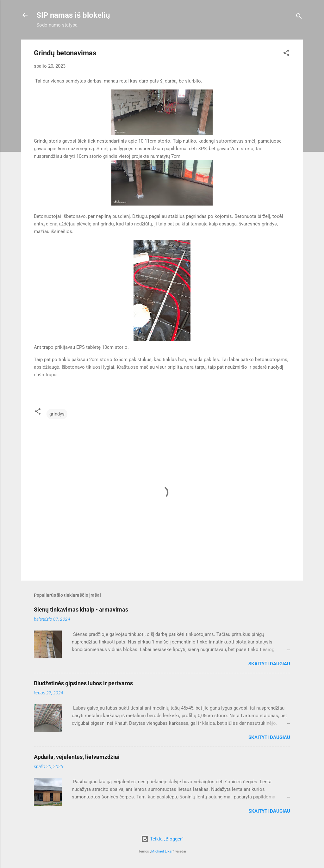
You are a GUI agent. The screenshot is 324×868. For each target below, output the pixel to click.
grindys (57, 414)
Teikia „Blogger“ (162, 839)
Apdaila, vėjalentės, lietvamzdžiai (77, 757)
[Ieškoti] (299, 17)
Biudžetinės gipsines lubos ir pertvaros (83, 683)
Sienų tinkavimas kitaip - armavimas (81, 609)
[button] (286, 54)
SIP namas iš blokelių (73, 15)
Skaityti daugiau (269, 664)
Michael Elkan (162, 851)
